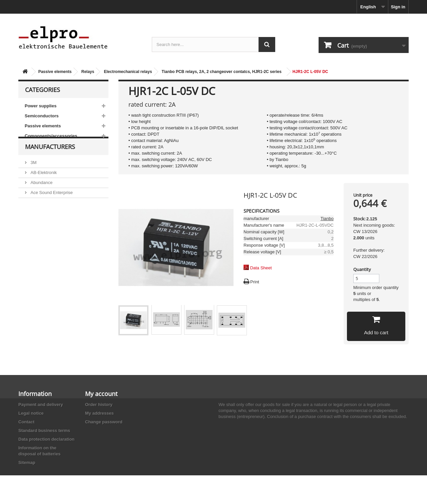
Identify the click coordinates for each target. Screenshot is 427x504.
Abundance (41, 194)
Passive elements (55, 72)
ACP (34, 214)
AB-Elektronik (43, 184)
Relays (88, 72)
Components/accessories (51, 136)
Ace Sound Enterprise (51, 204)
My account (101, 394)
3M (33, 174)
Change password (104, 422)
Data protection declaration (46, 439)
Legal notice (31, 413)
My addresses (99, 413)
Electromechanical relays (128, 72)
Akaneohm (40, 234)
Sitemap (27, 462)
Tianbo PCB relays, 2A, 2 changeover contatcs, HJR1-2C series (222, 72)
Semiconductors (42, 116)
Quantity (362, 269)
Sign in (398, 7)
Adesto (37, 224)
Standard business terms (44, 430)
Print (255, 282)
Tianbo (327, 218)
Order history (99, 404)
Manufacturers (50, 161)
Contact (26, 422)
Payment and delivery (41, 404)
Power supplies (41, 106)
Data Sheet (261, 268)
